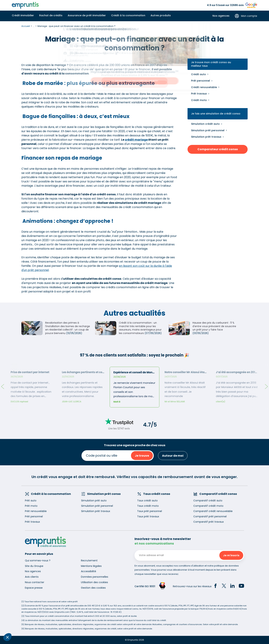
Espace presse (34, 588)
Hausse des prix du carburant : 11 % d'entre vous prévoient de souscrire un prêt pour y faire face (214, 326)
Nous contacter (35, 582)
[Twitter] (224, 586)
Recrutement (89, 560)
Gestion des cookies (93, 588)
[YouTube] (241, 586)
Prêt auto (31, 501)
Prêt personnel (201, 81)
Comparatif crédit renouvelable (213, 511)
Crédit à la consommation (128, 15)
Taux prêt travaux (148, 516)
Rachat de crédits (51, 15)
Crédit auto (198, 74)
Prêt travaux (199, 94)
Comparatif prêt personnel (210, 516)
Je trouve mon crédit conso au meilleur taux (211, 64)
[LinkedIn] (232, 586)
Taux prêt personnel (150, 511)
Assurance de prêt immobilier (87, 15)
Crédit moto (199, 100)
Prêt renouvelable (36, 511)
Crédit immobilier (23, 15)
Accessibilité (89, 571)
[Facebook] (215, 586)
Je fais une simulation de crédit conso (216, 114)
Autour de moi (173, 456)
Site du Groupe (34, 566)
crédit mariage (136, 140)
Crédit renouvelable (204, 87)
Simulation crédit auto (205, 124)
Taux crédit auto (147, 501)
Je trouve (142, 456)
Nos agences (221, 16)
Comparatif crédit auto (208, 501)
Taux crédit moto (148, 506)
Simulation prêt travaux (206, 137)
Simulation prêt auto (94, 501)
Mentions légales (91, 566)
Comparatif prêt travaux (209, 522)
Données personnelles (95, 577)
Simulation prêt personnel (208, 130)
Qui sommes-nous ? (38, 560)
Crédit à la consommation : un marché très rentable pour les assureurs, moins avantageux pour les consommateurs (140, 328)
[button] (7, 637)
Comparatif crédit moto (208, 506)
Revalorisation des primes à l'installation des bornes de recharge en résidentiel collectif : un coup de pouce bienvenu (68, 328)
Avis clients (32, 577)
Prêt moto (31, 506)
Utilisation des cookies (94, 582)
